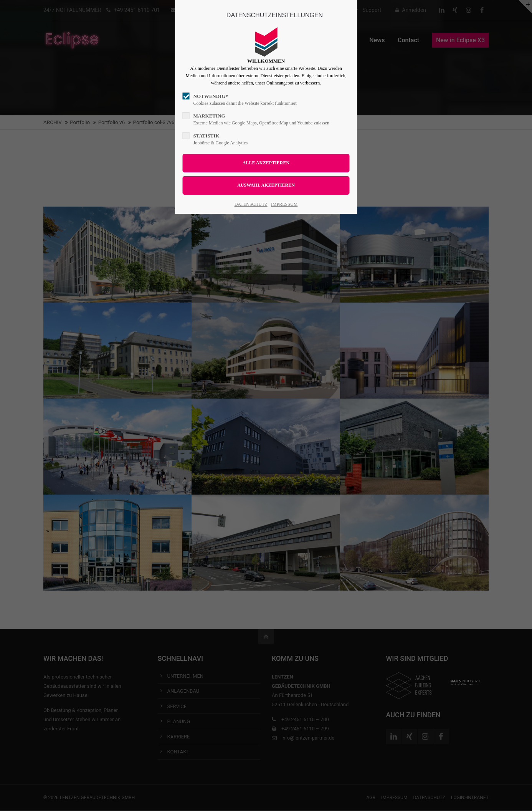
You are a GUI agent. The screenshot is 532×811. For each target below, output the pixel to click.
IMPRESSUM (284, 204)
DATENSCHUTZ (251, 204)
